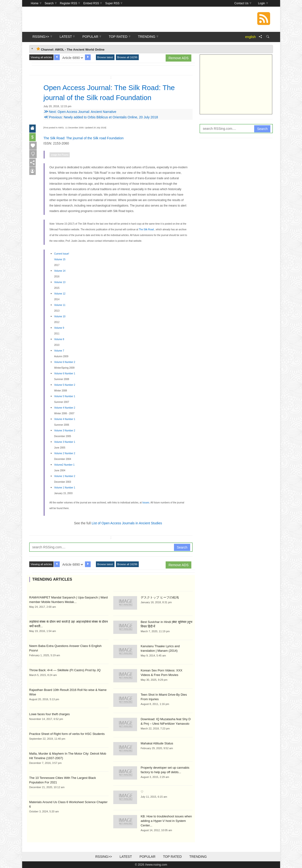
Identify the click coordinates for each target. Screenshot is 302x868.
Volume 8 (59, 339)
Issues (146, 503)
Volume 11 (60, 305)
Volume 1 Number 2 (65, 476)
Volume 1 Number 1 (65, 488)
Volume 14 (60, 271)
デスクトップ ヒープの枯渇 (160, 597)
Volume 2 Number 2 (65, 453)
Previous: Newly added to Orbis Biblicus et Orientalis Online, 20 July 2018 (101, 117)
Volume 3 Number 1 (65, 442)
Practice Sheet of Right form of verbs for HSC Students (67, 734)
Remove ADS (178, 58)
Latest (126, 857)
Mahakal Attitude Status (157, 743)
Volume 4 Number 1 (65, 419)
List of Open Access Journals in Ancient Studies (127, 523)
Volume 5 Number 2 (65, 385)
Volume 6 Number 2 (65, 362)
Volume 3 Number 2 (65, 431)
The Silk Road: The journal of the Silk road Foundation (84, 138)
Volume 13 (60, 282)
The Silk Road (147, 229)
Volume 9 (59, 328)
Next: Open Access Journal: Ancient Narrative (80, 112)
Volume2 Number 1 (64, 465)
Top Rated (172, 857)
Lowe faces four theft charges (50, 714)
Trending (198, 857)
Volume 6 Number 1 (65, 374)
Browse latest (105, 57)
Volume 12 (60, 294)
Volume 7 (59, 351)
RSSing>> (104, 857)
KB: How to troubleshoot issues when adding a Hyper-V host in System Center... (166, 821)
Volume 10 (60, 316)
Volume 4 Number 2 (65, 408)
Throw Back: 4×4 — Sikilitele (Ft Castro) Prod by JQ (65, 670)
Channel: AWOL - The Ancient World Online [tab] (70, 49)
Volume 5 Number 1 (65, 396)
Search (182, 547)
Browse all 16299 (127, 57)
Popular (147, 857)
